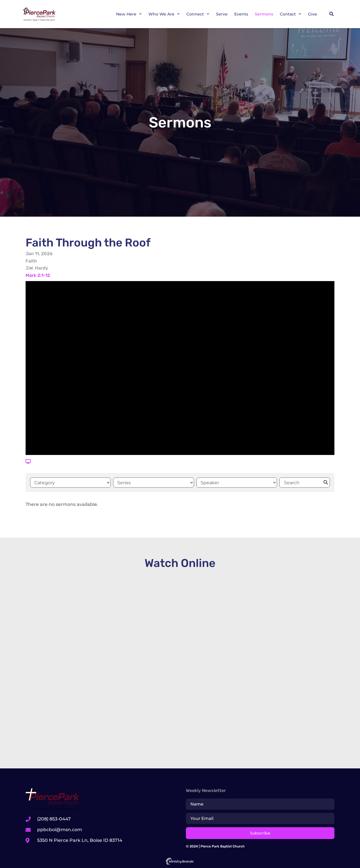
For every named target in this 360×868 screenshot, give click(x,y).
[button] (331, 14)
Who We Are (164, 14)
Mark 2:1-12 (38, 275)
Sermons (264, 14)
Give (312, 14)
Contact (291, 14)
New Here (129, 14)
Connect (198, 14)
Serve (222, 14)
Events (241, 14)
